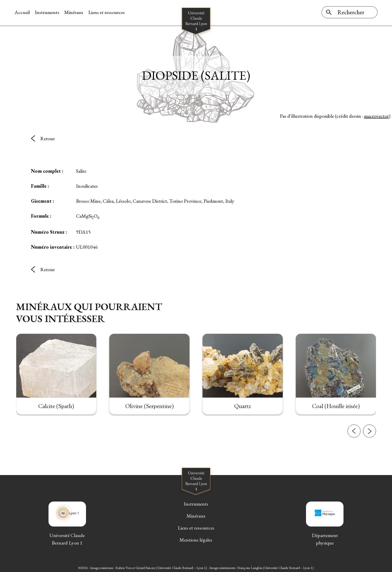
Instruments (48, 12)
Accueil (24, 12)
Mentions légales (196, 539)
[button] (354, 452)
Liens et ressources (108, 12)
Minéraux (75, 12)
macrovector (376, 115)
